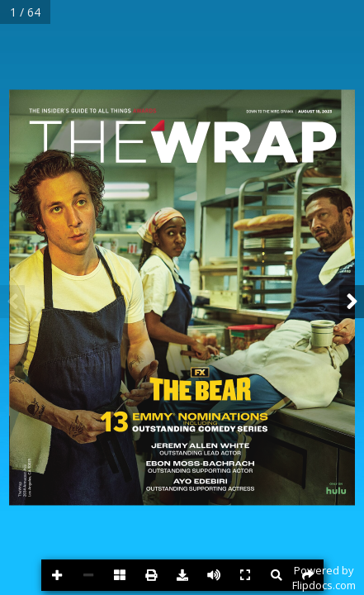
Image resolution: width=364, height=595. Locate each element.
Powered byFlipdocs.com (324, 578)
